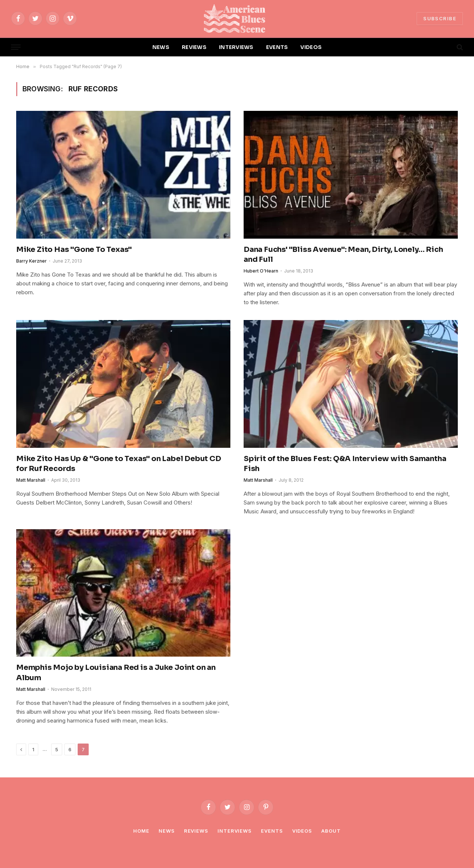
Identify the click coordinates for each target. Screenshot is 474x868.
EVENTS (277, 47)
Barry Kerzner (31, 261)
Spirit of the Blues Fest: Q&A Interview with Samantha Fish (345, 464)
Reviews (196, 831)
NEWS (161, 47)
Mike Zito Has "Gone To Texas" (74, 249)
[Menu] (16, 47)
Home (141, 831)
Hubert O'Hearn (261, 271)
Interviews (235, 831)
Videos (302, 831)
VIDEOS (311, 47)
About (331, 831)
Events (272, 831)
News (167, 831)
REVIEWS (194, 47)
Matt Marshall (31, 480)
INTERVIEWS (236, 47)
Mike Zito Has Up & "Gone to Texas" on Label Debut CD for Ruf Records (119, 464)
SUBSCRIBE (440, 18)
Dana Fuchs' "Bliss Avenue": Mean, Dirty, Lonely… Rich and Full (343, 254)
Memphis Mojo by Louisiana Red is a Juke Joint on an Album (116, 672)
